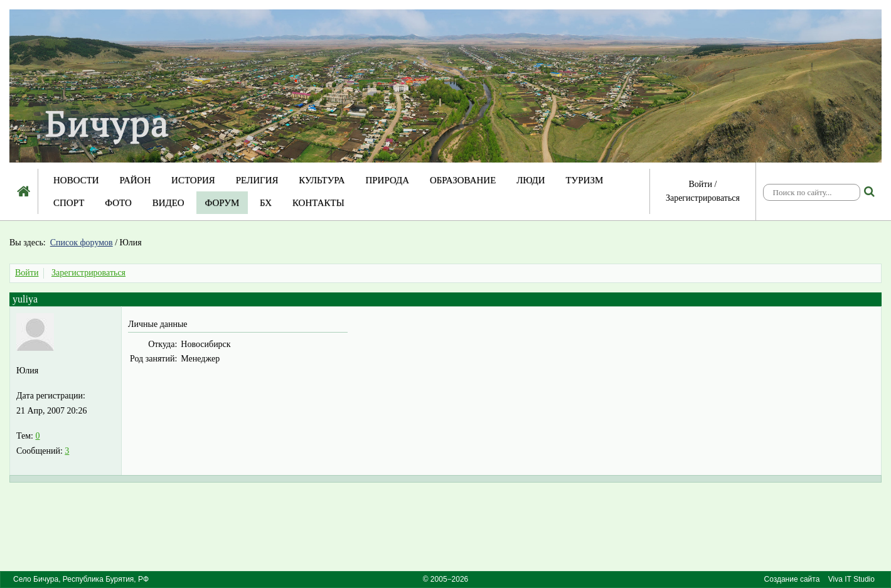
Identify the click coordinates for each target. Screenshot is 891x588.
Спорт (69, 203)
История (193, 180)
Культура (322, 180)
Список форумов (82, 243)
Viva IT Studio (851, 579)
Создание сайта (792, 579)
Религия (257, 180)
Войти (701, 184)
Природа (387, 180)
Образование (463, 180)
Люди (531, 180)
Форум (222, 203)
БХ (266, 203)
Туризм (584, 180)
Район (135, 180)
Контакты (318, 203)
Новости (76, 180)
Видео (168, 203)
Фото (118, 203)
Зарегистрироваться (703, 198)
